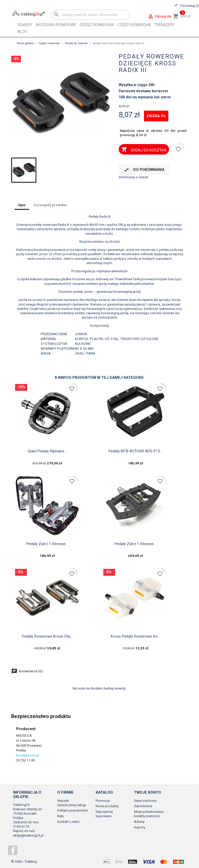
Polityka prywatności (73, 810)
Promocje (103, 801)
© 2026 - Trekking (24, 861)
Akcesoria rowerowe (56, 25)
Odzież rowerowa (97, 25)
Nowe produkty (107, 806)
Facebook (13, 850)
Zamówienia (143, 806)
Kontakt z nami (68, 822)
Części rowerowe (134, 25)
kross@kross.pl (28, 755)
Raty (60, 816)
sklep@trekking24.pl (28, 835)
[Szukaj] (91, 15)
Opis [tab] (22, 205)
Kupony (140, 827)
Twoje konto (148, 792)
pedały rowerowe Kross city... (47, 636)
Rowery (25, 25)
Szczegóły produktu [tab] (50, 205)
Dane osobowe (145, 801)
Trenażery (164, 25)
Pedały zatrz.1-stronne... (47, 544)
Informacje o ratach (133, 177)
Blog (22, 31)
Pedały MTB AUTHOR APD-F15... (135, 451)
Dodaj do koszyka (144, 150)
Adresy (139, 822)
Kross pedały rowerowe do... (135, 636)
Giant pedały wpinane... (47, 451)
